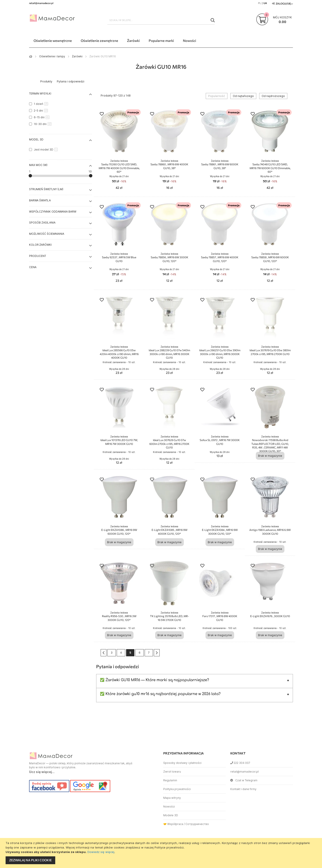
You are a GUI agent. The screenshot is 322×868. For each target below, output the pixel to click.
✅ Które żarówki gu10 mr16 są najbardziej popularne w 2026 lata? (160, 694)
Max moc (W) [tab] (38, 165)
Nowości (169, 807)
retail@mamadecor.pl (245, 772)
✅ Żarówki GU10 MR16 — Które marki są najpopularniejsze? (155, 680)
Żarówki (77, 56)
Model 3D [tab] (36, 139)
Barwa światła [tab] (40, 200)
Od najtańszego (243, 96)
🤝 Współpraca (173, 824)
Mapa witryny (172, 798)
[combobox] (161, 20)
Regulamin (170, 780)
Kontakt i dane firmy (243, 789)
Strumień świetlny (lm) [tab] (46, 189)
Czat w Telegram (244, 780)
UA (265, 3)
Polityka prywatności (177, 789)
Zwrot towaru (172, 772)
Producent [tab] (38, 256)
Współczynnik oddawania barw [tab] (53, 212)
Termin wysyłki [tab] (40, 94)
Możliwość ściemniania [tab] (47, 234)
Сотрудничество (197, 824)
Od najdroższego (273, 96)
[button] (102, 114)
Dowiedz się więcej (101, 852)
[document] (162, 853)
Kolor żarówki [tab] (40, 245)
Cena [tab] (33, 267)
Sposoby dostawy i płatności (182, 763)
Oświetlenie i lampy (52, 56)
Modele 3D (171, 815)
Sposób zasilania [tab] (42, 223)
